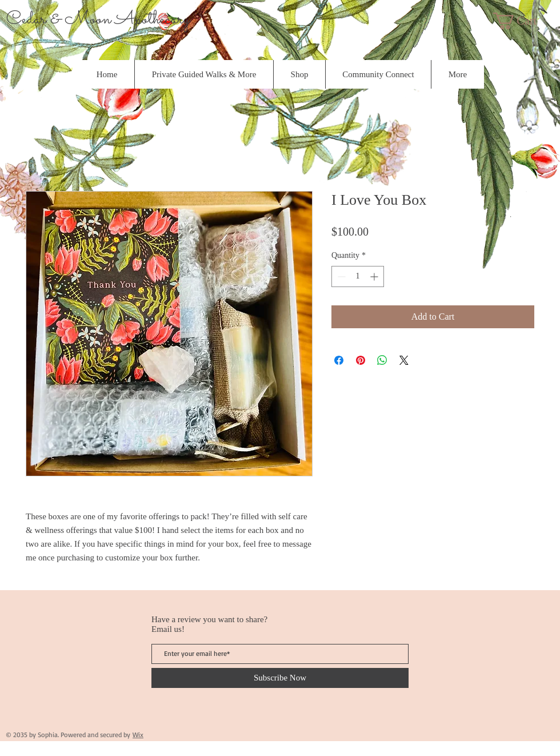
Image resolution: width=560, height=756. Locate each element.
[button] (525, 21)
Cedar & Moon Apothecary (98, 19)
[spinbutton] (358, 276)
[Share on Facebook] (339, 360)
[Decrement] (340, 276)
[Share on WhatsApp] (382, 360)
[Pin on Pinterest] (361, 360)
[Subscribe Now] (280, 678)
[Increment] (375, 276)
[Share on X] (404, 360)
